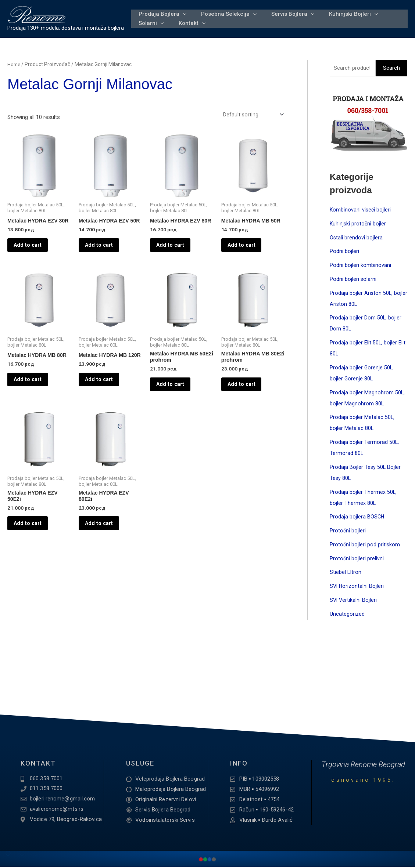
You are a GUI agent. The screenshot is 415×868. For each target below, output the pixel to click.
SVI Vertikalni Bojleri (354, 601)
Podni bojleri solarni (353, 280)
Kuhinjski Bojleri (343, 10)
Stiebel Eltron (346, 573)
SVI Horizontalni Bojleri (357, 587)
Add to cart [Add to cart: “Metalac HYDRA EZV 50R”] (104, 254)
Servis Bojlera (285, 10)
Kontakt (188, 27)
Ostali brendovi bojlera (356, 238)
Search (391, 68)
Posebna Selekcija (224, 10)
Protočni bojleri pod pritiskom (365, 546)
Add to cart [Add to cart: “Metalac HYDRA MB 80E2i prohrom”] (247, 399)
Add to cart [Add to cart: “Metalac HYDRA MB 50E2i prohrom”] (176, 399)
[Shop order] (253, 115)
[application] (181, 10)
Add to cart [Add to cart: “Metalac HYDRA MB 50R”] (247, 249)
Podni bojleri (344, 252)
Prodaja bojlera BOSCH (357, 518)
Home (14, 64)
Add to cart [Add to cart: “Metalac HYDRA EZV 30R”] (33, 254)
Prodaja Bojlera (161, 10)
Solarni (150, 27)
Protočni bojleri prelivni (357, 559)
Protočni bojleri (348, 532)
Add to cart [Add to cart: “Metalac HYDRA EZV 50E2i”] (33, 544)
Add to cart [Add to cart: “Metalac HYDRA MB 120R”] (104, 399)
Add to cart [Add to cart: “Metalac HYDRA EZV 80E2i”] (104, 544)
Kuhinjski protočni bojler (358, 225)
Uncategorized (347, 615)
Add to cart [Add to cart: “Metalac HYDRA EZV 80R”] (176, 254)
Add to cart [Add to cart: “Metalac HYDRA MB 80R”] (33, 394)
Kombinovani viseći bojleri (361, 211)
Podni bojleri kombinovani (360, 266)
